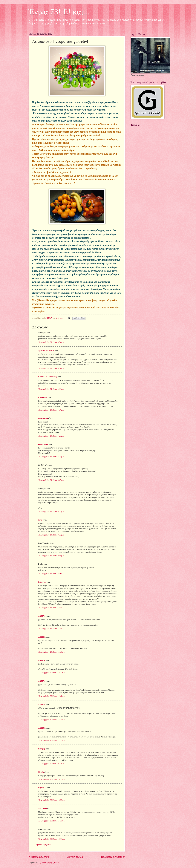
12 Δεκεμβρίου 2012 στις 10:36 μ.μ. (52, 839)
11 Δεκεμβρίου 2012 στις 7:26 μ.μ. (51, 436)
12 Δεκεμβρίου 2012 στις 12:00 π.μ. (52, 673)
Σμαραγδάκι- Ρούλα (46, 351)
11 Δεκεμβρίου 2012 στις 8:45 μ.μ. (51, 480)
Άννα (40, 520)
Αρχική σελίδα (75, 857)
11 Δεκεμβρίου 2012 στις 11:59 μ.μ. (52, 652)
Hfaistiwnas (43, 418)
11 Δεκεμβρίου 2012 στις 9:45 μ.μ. (51, 556)
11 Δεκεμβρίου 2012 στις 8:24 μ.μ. (51, 457)
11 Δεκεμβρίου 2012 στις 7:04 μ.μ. (51, 410)
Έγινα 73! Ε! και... (59, 12)
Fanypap (42, 749)
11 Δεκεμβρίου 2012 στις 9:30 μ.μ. (51, 511)
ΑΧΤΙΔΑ (42, 616)
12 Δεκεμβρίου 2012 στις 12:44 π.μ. (52, 720)
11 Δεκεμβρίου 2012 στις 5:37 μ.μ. (51, 368)
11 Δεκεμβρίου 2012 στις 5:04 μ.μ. (51, 342)
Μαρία (41, 772)
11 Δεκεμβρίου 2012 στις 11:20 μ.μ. (52, 608)
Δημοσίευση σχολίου (43, 845)
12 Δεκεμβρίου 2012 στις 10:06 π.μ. (52, 779)
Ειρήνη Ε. (42, 788)
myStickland (43, 444)
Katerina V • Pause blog (48, 377)
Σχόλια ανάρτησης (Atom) (49, 862)
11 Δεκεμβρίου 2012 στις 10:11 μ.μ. (52, 574)
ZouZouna (42, 808)
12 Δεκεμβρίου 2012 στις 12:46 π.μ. (52, 740)
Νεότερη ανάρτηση (39, 857)
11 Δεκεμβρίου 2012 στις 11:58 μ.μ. (52, 629)
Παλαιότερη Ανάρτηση (113, 857)
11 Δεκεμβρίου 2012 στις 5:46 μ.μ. (51, 389)
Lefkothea (42, 582)
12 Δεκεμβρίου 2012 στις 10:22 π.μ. (52, 800)
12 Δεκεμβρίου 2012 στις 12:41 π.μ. (52, 696)
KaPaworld (43, 398)
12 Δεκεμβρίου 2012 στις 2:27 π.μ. (51, 764)
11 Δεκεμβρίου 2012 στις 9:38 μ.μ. (51, 535)
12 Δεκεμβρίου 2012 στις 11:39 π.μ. (52, 821)
